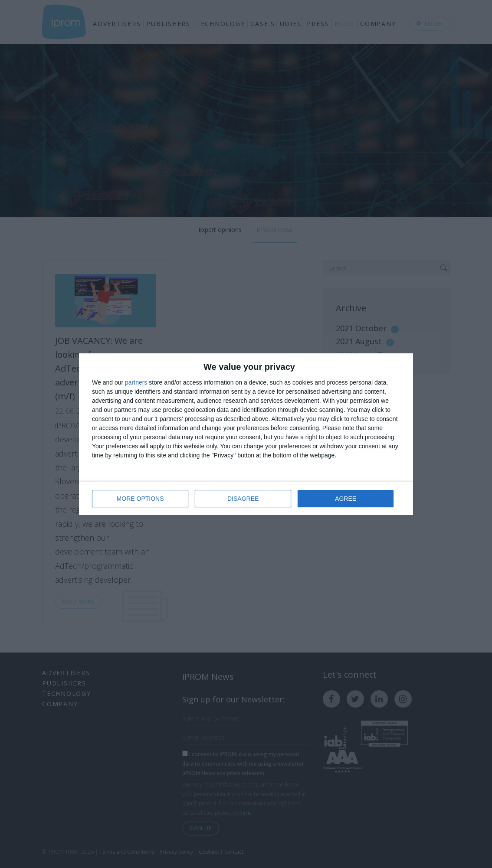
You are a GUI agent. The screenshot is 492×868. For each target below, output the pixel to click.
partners (136, 382)
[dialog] (246, 434)
